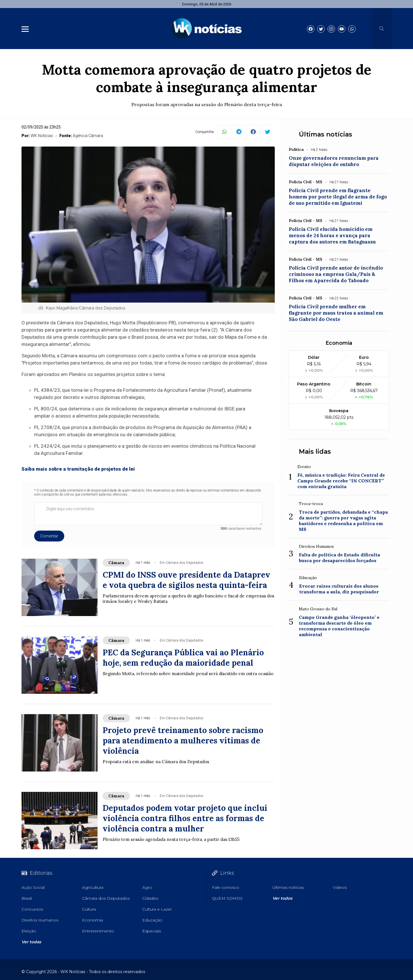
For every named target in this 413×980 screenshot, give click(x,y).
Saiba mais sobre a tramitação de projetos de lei (78, 469)
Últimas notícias (326, 134)
